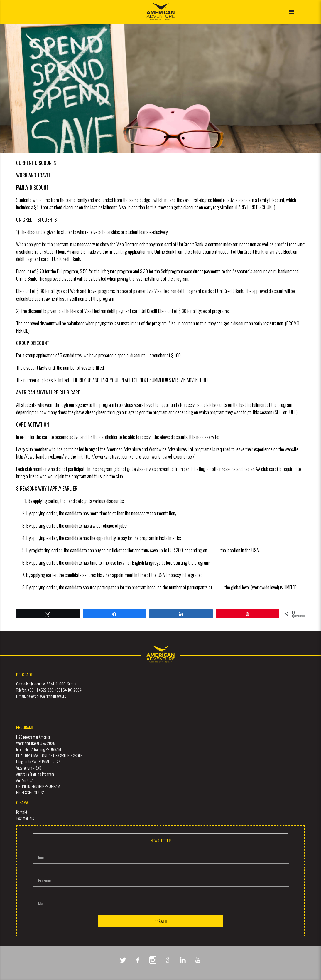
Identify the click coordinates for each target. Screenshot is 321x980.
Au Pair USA (25, 780)
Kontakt (22, 812)
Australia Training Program (35, 774)
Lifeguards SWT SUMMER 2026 (38, 761)
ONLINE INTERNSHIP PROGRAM (38, 786)
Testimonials (25, 818)
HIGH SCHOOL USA (30, 792)
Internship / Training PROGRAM (39, 749)
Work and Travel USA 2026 (36, 743)
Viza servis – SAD (29, 768)
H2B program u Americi (33, 737)
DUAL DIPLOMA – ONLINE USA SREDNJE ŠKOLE (49, 755)
